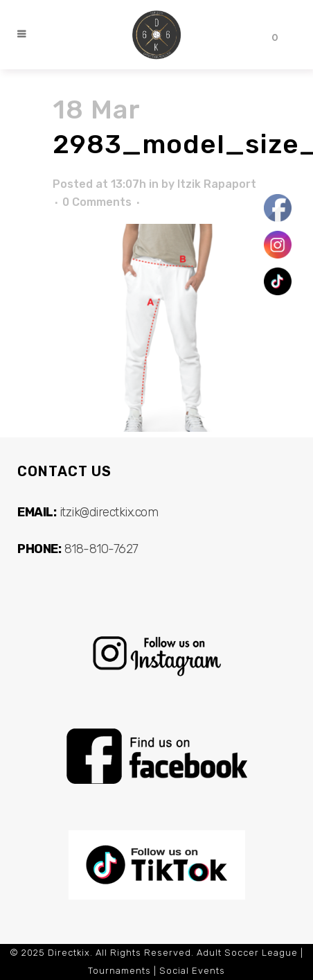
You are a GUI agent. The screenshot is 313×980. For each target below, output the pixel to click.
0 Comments (97, 202)
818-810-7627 (101, 549)
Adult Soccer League (247, 953)
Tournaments (119, 971)
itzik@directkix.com (109, 512)
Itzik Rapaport (217, 184)
